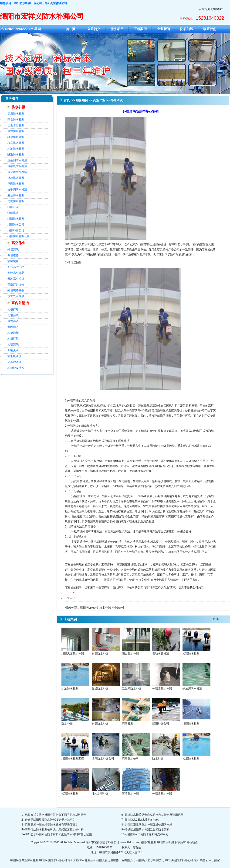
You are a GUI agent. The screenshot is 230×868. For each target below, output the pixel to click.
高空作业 (18, 243)
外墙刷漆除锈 (16, 290)
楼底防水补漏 (16, 143)
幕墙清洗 (13, 321)
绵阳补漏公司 (16, 230)
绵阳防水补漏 (16, 219)
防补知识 (187, 29)
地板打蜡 (13, 309)
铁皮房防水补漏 (17, 172)
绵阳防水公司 (16, 225)
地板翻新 (13, 333)
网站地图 (192, 842)
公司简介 (94, 29)
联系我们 (210, 29)
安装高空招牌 (16, 279)
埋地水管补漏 (16, 125)
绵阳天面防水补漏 (73, 654)
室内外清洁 (20, 303)
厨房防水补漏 (16, 114)
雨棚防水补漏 (16, 201)
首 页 (71, 29)
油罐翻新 (13, 261)
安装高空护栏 (16, 267)
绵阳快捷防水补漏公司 (179, 860)
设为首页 (204, 9)
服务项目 (117, 29)
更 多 (216, 619)
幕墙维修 (13, 255)
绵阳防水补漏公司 (19, 236)
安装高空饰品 (16, 273)
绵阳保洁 (199, 860)
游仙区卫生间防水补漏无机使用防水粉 (149, 825)
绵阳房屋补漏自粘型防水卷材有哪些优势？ (51, 825)
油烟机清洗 (14, 356)
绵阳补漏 (13, 207)
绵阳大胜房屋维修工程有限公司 (116, 860)
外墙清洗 (13, 250)
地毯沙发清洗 (16, 368)
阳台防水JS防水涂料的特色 (142, 820)
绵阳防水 (13, 213)
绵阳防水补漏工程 (73, 759)
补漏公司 (118, 607)
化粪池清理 (14, 362)
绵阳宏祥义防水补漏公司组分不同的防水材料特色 (56, 815)
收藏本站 (217, 9)
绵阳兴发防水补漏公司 (53, 860)
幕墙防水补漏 (16, 131)
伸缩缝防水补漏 (17, 166)
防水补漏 (18, 107)
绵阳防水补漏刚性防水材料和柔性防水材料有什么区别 (58, 834)
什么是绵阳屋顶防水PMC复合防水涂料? (50, 820)
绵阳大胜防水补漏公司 (82, 860)
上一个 (71, 593)
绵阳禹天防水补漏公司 (150, 860)
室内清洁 (13, 327)
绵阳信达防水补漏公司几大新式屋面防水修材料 (54, 829)
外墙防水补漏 (16, 178)
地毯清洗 (13, 315)
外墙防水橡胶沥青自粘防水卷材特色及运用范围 (154, 815)
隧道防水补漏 (16, 155)
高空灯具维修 (16, 285)
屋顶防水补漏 (16, 195)
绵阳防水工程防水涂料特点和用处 (147, 834)
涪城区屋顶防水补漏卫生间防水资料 (147, 829)
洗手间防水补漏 (17, 190)
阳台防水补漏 (16, 119)
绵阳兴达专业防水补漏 (24, 860)
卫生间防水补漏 (17, 160)
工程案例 (140, 29)
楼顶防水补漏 (16, 137)
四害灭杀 (13, 350)
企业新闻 (163, 29)
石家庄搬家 (213, 860)
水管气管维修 (16, 296)
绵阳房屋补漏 (148, 842)
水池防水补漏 (16, 149)
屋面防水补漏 (16, 184)
